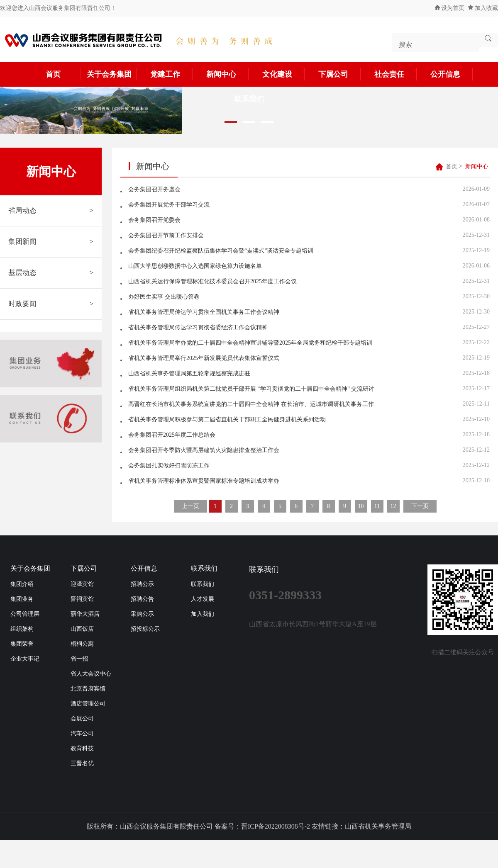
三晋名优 (82, 763)
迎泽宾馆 (82, 584)
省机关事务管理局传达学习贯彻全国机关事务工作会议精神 (204, 312)
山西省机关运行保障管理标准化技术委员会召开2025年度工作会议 (212, 281)
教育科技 (82, 748)
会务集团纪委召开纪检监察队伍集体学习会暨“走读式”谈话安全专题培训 (221, 251)
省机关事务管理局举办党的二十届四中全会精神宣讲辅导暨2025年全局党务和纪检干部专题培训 (250, 343)
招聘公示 (142, 584)
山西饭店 (82, 629)
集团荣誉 (22, 644)
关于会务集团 (112, 74)
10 (361, 506)
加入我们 (203, 614)
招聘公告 (142, 599)
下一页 (420, 506)
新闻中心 (228, 74)
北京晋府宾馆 (88, 689)
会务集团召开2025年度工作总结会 (172, 435)
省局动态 (51, 211)
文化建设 (284, 74)
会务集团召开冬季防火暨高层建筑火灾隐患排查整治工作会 (204, 450)
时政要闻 (51, 304)
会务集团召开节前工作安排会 (166, 235)
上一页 (190, 506)
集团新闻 (51, 242)
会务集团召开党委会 (154, 220)
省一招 (79, 659)
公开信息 (452, 74)
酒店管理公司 (88, 704)
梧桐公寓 (82, 644)
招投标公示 (145, 629)
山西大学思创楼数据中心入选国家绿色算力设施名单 (195, 266)
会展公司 (82, 718)
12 (393, 506)
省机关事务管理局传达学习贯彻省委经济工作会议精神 (198, 327)
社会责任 (396, 74)
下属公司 (340, 74)
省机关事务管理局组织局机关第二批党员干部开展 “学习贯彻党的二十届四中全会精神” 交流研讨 (251, 389)
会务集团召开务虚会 (154, 189)
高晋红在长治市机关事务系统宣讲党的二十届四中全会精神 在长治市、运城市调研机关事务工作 (251, 404)
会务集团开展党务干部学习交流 (169, 205)
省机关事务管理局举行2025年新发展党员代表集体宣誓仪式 (204, 358)
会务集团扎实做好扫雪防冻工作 (169, 466)
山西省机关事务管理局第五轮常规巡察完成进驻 (189, 373)
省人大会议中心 (91, 674)
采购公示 (142, 614)
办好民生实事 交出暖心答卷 (164, 297)
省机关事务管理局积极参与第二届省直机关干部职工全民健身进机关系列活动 (227, 419)
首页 (63, 74)
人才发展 (203, 599)
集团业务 (22, 599)
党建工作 (172, 74)
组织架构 (22, 629)
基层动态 (51, 273)
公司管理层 (25, 614)
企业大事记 (25, 659)
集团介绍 (22, 584)
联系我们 (204, 568)
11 (377, 506)
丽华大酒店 (85, 614)
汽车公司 (82, 733)
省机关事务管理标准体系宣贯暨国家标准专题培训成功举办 (204, 481)
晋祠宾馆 (82, 599)
